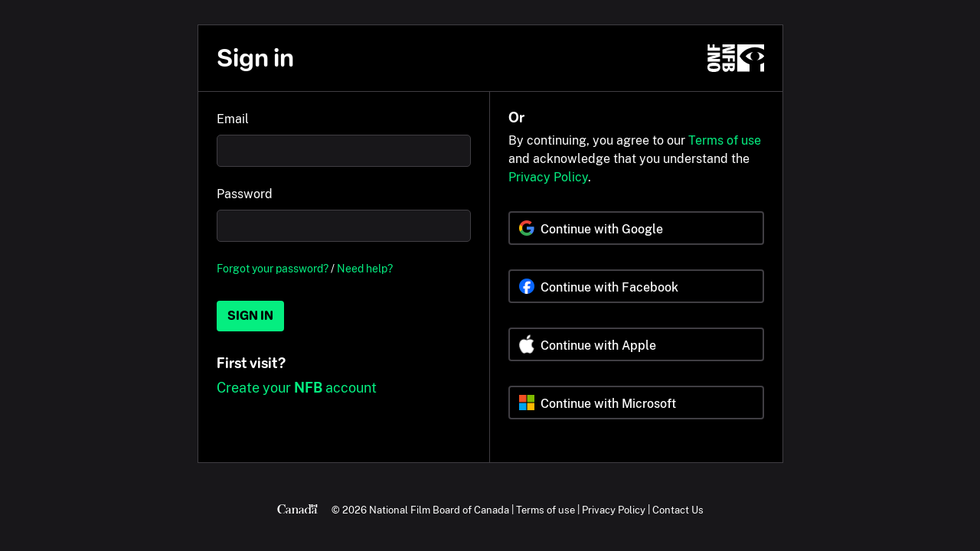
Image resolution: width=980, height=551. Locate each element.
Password (245, 194)
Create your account (297, 388)
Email (233, 119)
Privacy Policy (548, 177)
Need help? (365, 268)
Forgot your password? (273, 268)
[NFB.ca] (736, 58)
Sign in (250, 316)
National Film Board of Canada (439, 510)
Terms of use (725, 140)
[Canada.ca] (297, 510)
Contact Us (678, 510)
